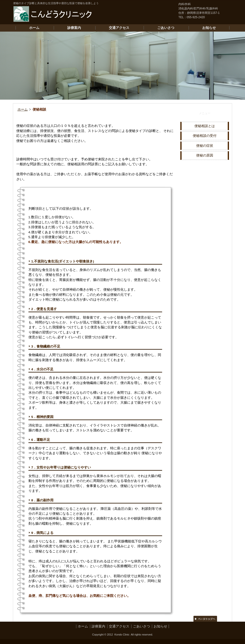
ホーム (34, 28)
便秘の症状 (205, 146)
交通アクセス (119, 28)
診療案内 (74, 28)
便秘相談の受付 (205, 136)
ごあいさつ (166, 28)
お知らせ (209, 28)
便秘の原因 (205, 155)
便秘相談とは (205, 126)
